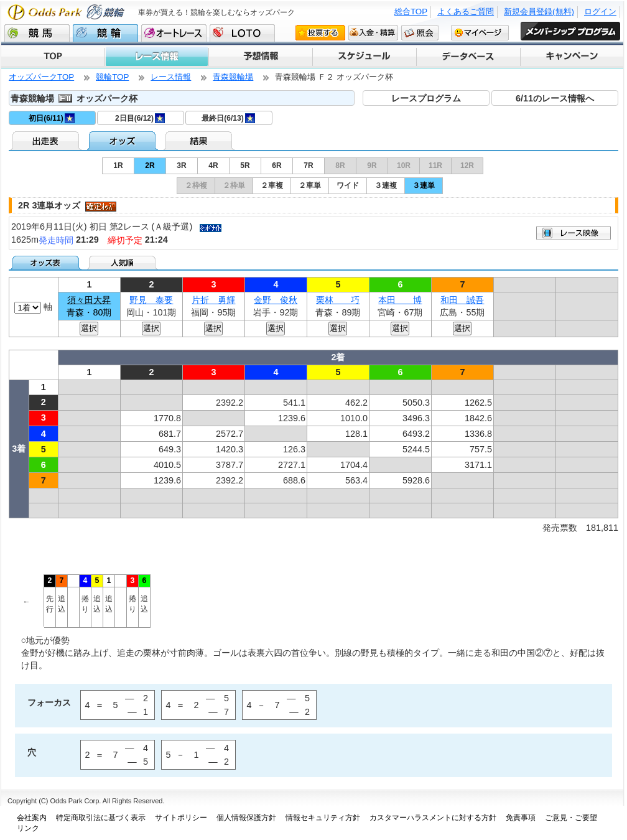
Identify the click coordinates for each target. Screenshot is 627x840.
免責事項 (521, 818)
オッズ (123, 141)
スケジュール (364, 57)
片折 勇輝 (213, 300)
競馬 (37, 33)
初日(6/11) (51, 118)
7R (308, 166)
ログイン (600, 12)
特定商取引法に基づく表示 (101, 818)
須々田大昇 (89, 300)
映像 (574, 233)
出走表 (47, 141)
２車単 (310, 185)
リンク (28, 828)
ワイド (348, 185)
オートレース (174, 33)
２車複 (272, 185)
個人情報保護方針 (246, 818)
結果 (200, 141)
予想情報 (260, 57)
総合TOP (411, 12)
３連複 (386, 185)
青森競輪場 (233, 77)
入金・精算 (373, 32)
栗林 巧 (338, 300)
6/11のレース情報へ (555, 98)
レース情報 (156, 57)
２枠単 (234, 185)
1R (118, 166)
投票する (320, 32)
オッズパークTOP (41, 77)
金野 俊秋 (276, 300)
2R (150, 166)
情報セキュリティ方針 (323, 818)
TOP (53, 57)
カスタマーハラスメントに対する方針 (433, 818)
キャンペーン (571, 57)
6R (276, 166)
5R (245, 166)
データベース (467, 57)
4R (213, 166)
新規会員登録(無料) (539, 12)
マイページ (480, 32)
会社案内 (32, 818)
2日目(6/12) (140, 118)
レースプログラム (426, 98)
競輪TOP (112, 77)
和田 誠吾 (462, 300)
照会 (420, 32)
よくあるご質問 (466, 12)
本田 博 (400, 300)
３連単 (424, 185)
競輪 (105, 33)
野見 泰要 (151, 300)
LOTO (242, 33)
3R (181, 166)
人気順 (123, 263)
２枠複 (196, 185)
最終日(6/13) (228, 118)
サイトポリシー (181, 818)
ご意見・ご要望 (571, 818)
